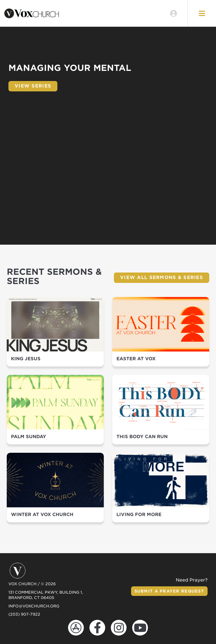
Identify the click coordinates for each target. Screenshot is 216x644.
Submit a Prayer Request (169, 591)
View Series (33, 86)
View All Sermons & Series (162, 277)
